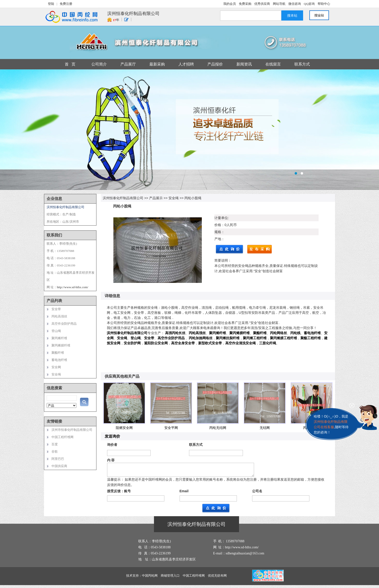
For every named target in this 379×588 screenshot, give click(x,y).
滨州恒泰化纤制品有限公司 (123, 198)
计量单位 (221, 218)
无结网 (265, 428)
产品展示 (156, 198)
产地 (218, 239)
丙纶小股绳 (193, 198)
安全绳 (174, 198)
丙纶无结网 (218, 428)
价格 (218, 225)
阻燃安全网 (124, 428)
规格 (218, 232)
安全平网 (171, 428)
